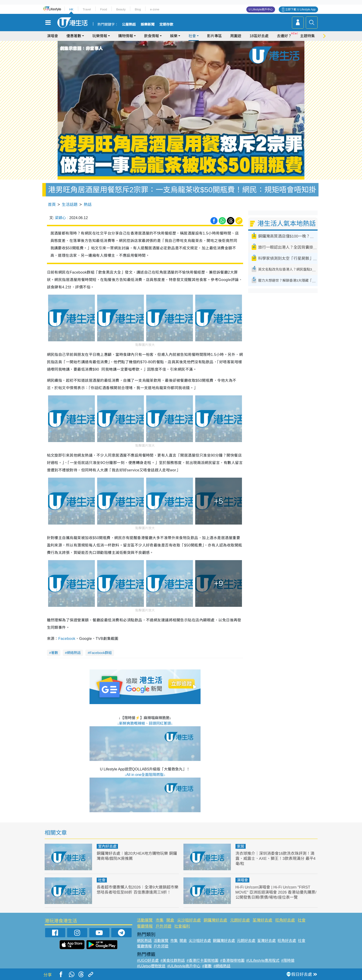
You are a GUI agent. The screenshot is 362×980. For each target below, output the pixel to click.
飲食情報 (152, 36)
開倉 (170, 920)
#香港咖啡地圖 (232, 960)
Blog (138, 9)
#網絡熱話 (222, 966)
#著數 (207, 966)
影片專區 (214, 36)
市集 (160, 920)
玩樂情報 (100, 36)
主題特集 (307, 36)
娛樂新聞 (148, 24)
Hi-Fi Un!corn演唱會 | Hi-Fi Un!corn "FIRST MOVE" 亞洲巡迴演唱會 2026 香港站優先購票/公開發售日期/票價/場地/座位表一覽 (276, 892)
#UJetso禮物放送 (151, 966)
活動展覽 (145, 920)
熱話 (88, 205)
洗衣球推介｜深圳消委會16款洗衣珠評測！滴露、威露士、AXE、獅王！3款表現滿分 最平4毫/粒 (276, 859)
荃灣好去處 (262, 920)
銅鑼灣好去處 (215, 920)
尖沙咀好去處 (189, 920)
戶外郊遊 (164, 926)
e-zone (155, 9)
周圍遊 (236, 36)
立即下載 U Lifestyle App (300, 9)
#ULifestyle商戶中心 (184, 966)
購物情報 (126, 36)
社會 (192, 36)
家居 (241, 846)
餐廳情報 (145, 926)
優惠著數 (74, 36)
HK (71, 9)
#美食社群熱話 (173, 960)
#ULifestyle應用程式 (263, 960)
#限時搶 (288, 960)
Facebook (67, 639)
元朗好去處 (240, 920)
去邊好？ (284, 36)
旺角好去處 (285, 920)
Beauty (121, 9)
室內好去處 (107, 846)
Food (104, 9)
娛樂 (174, 36)
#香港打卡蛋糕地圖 (203, 960)
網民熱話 (144, 941)
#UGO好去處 (148, 960)
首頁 (52, 205)
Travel (87, 9)
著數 (55, 653)
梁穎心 (60, 218)
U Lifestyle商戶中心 (261, 9)
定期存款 (166, 24)
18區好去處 (259, 36)
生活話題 (70, 205)
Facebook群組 (101, 653)
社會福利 (182, 926)
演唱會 (53, 36)
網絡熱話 (74, 653)
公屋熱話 (129, 24)
